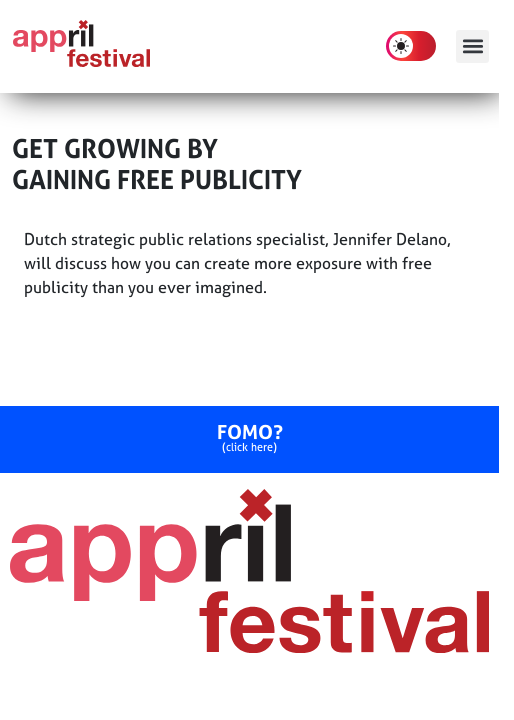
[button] (472, 46)
